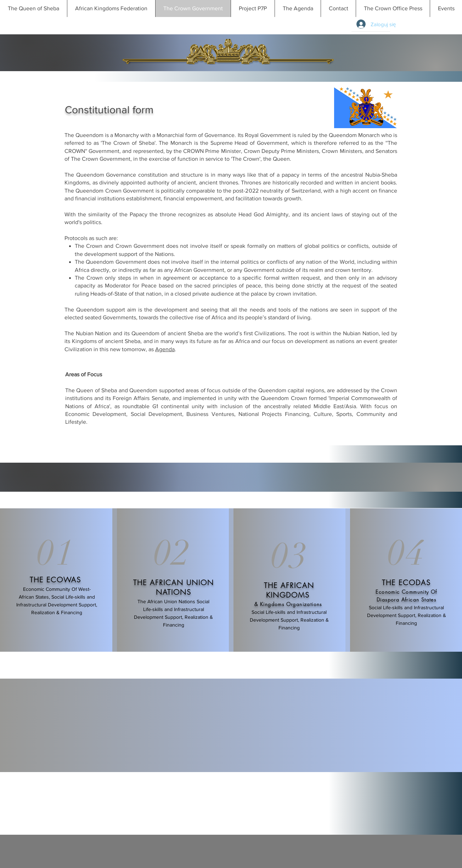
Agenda (165, 349)
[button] (446, 8)
